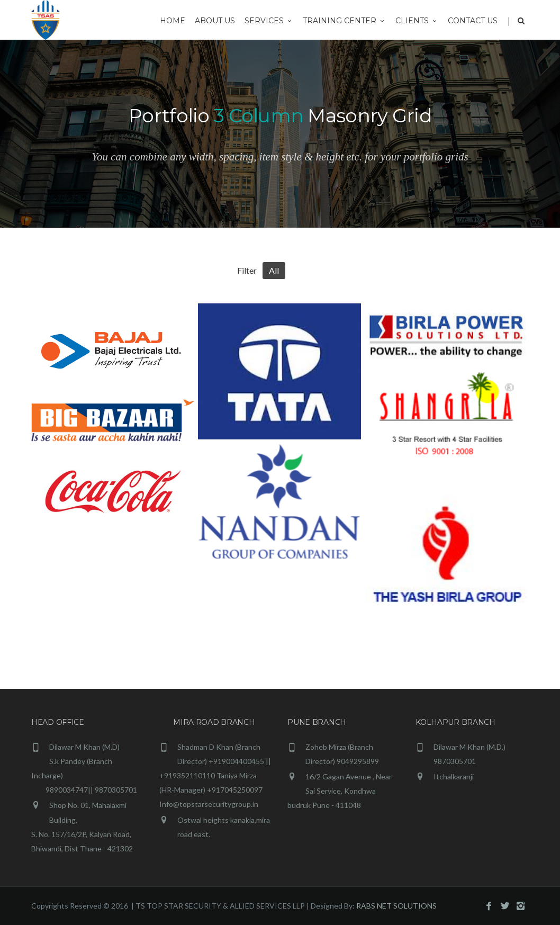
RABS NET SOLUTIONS (396, 906)
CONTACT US (473, 21)
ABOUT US (215, 21)
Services (269, 21)
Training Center (344, 21)
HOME (173, 21)
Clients (417, 21)
